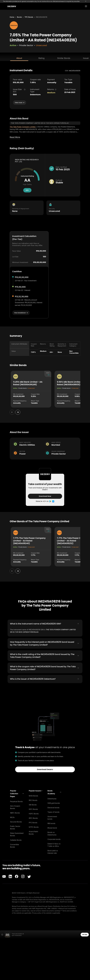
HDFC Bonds (34, 813)
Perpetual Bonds (16, 801)
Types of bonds (53, 812)
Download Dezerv (45, 769)
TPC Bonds (29, 17)
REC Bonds (33, 800)
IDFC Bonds (33, 809)
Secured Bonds (16, 821)
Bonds (19, 17)
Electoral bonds (53, 807)
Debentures (52, 798)
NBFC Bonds (15, 812)
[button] (17, 793)
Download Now (45, 496)
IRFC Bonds (33, 818)
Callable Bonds (16, 840)
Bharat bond (52, 827)
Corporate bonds (54, 839)
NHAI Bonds (33, 795)
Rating (41, 58)
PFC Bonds (33, 822)
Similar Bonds (64, 58)
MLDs (12, 817)
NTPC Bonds (34, 827)
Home (12, 17)
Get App (85, 934)
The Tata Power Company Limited (23, 127)
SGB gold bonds (54, 803)
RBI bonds (51, 823)
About (19, 58)
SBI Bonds (33, 804)
